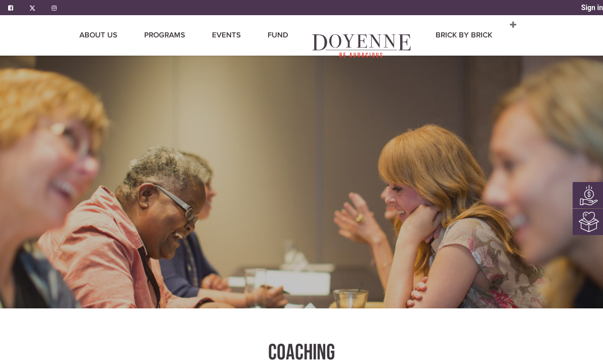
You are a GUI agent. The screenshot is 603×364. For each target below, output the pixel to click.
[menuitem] (213, 35)
